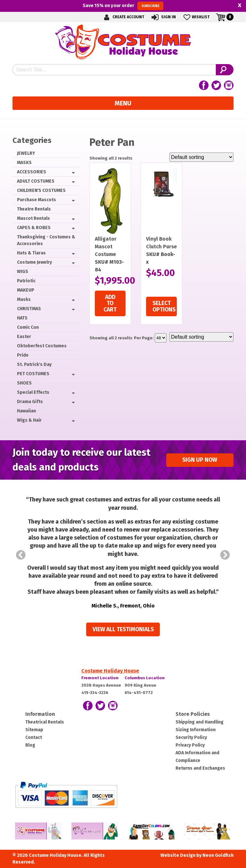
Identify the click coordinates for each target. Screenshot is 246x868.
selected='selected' (161, 338)
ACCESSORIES (32, 172)
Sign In (163, 17)
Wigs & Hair (29, 420)
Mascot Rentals (33, 218)
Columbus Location (145, 678)
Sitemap (34, 730)
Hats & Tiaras (31, 253)
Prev (21, 555)
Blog (30, 745)
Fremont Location (100, 678)
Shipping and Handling (200, 722)
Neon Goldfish (218, 855)
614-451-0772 (139, 693)
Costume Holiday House (110, 671)
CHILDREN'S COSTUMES (41, 190)
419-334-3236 (95, 693)
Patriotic (26, 281)
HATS (22, 318)
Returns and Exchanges (200, 768)
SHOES (24, 383)
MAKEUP (26, 290)
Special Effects (33, 392)
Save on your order (123, 6)
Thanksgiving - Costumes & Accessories (46, 240)
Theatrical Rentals (45, 722)
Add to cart (110, 303)
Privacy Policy (190, 745)
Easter (24, 337)
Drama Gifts (30, 402)
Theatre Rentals (34, 209)
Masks (24, 299)
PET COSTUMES (33, 374)
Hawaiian (26, 411)
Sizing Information (196, 730)
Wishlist (196, 17)
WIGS (23, 272)
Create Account (123, 17)
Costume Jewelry (34, 262)
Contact (34, 737)
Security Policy (191, 737)
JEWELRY (26, 153)
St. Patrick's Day (34, 364)
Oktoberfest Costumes (42, 346)
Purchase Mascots (37, 200)
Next (225, 555)
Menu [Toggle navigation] (123, 103)
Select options (164, 306)
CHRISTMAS (29, 309)
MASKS (24, 163)
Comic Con (28, 327)
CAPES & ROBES (34, 228)
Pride (23, 355)
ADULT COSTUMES (36, 181)
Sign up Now (200, 460)
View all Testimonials (123, 629)
